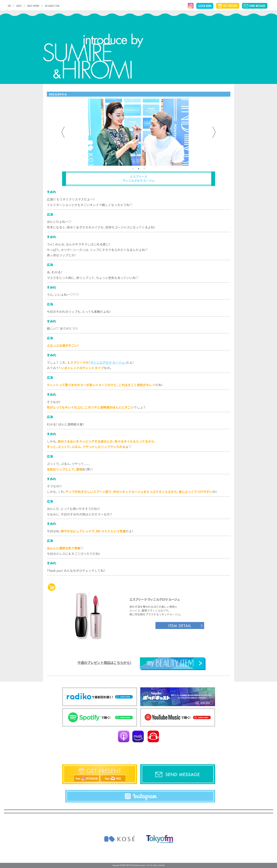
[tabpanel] (139, 132)
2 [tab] (139, 169)
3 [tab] (144, 169)
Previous (63, 132)
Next (214, 132)
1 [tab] (133, 169)
